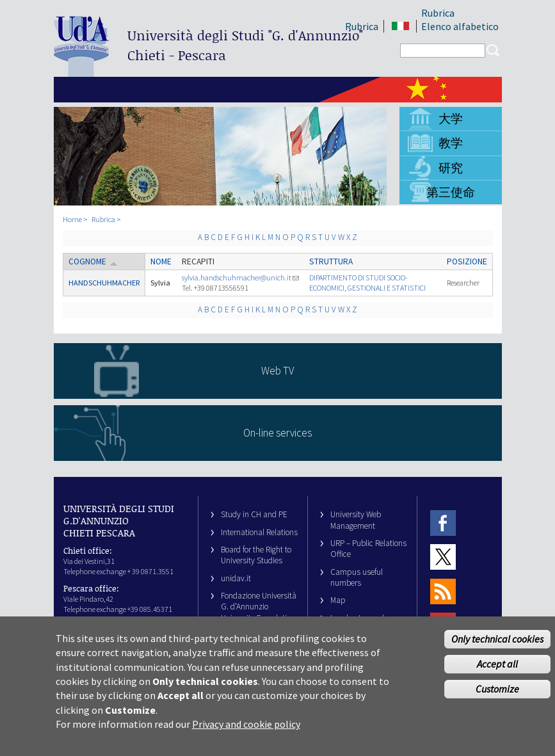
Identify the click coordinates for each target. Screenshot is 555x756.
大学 (451, 118)
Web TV (277, 371)
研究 (451, 168)
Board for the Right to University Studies (256, 555)
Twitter (443, 557)
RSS (443, 591)
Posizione (467, 261)
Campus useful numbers (357, 577)
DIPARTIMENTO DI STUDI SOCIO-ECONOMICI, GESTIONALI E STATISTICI (367, 283)
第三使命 (451, 192)
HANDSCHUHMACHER (104, 283)
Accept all (497, 673)
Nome (161, 261)
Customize (497, 698)
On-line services (277, 433)
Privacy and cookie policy (246, 734)
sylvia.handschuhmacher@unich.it (240, 277)
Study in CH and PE (254, 514)
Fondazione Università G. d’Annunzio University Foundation (259, 607)
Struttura (331, 261)
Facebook (443, 523)
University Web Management (356, 520)
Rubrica (438, 13)
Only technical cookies (497, 648)
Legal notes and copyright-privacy (360, 623)
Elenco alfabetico (460, 26)
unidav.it (236, 578)
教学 (451, 143)
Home (72, 219)
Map (338, 600)
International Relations (259, 532)
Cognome (93, 261)
